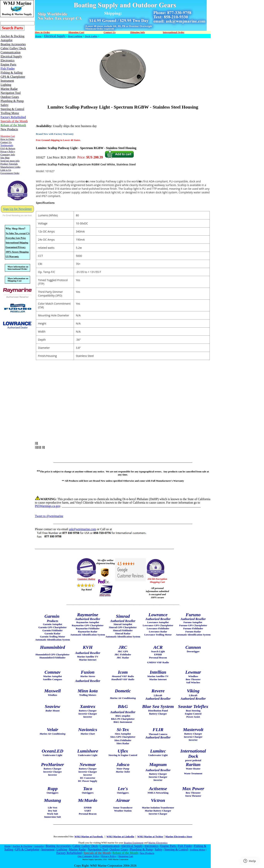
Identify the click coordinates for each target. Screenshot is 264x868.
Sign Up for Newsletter (17, 209)
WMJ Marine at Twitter (150, 836)
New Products (147, 853)
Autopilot (39, 846)
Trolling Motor (197, 850)
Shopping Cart (126, 856)
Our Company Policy (88, 856)
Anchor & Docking (22, 846)
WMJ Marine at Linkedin (120, 836)
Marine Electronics (158, 843)
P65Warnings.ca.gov (48, 506)
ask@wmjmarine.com (82, 529)
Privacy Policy (109, 856)
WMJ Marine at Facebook (89, 836)
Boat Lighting (75, 36)
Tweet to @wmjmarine (49, 516)
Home (38, 36)
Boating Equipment (134, 843)
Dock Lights (91, 36)
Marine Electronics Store (179, 836)
